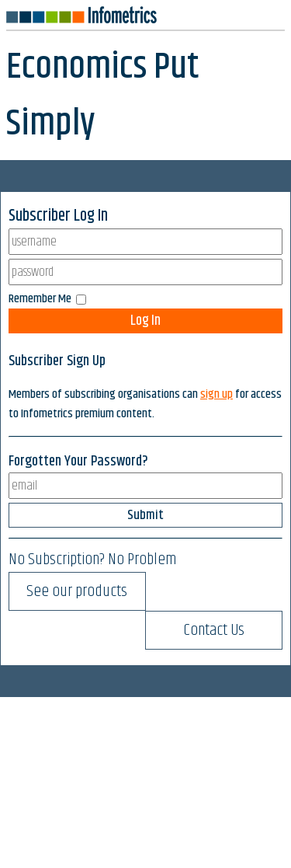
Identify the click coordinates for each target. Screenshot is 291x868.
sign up (217, 394)
